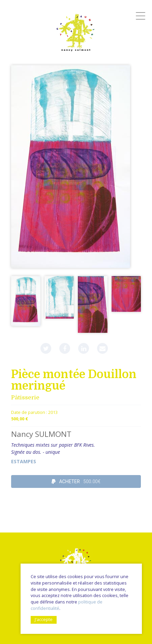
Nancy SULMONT (41, 434)
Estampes (24, 461)
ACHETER (76, 481)
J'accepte (44, 620)
